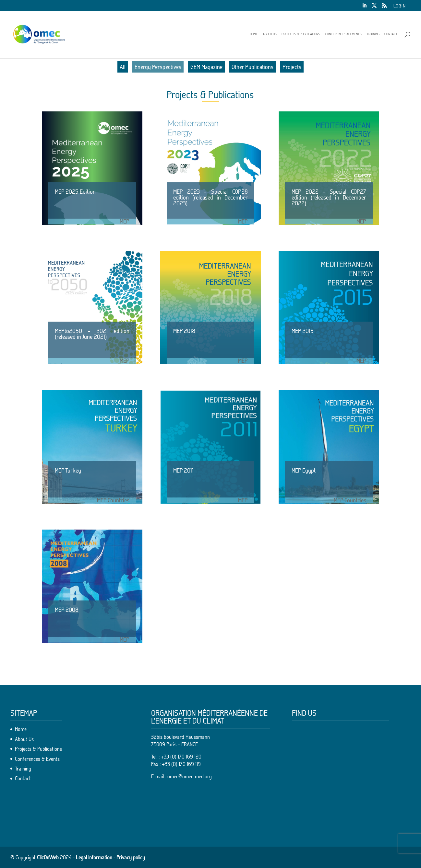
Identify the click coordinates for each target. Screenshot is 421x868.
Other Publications (253, 67)
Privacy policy (131, 857)
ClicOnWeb (48, 857)
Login (400, 6)
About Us (270, 34)
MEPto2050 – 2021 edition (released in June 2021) (92, 334)
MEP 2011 (183, 470)
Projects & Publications (301, 34)
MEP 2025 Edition (75, 192)
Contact (391, 34)
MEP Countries (113, 500)
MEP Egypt (304, 470)
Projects (292, 67)
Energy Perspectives (158, 67)
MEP (125, 221)
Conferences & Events (343, 34)
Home (254, 34)
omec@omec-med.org (190, 776)
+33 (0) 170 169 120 (181, 757)
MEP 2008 (67, 610)
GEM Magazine (206, 67)
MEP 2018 (184, 331)
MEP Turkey (68, 470)
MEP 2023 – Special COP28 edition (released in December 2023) (210, 197)
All (123, 67)
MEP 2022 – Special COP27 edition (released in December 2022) (329, 197)
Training (373, 34)
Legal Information (94, 857)
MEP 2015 (303, 331)
